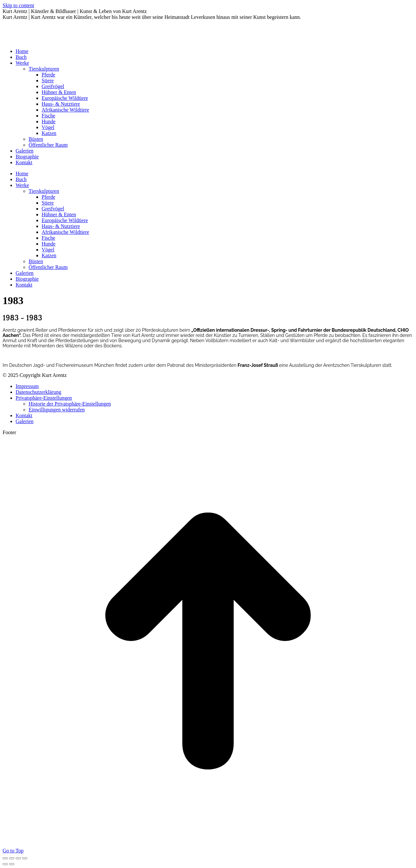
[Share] (12, 858)
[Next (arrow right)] (12, 864)
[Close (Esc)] (5, 858)
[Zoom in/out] (25, 858)
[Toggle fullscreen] (18, 858)
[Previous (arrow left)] (5, 864)
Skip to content (18, 5)
